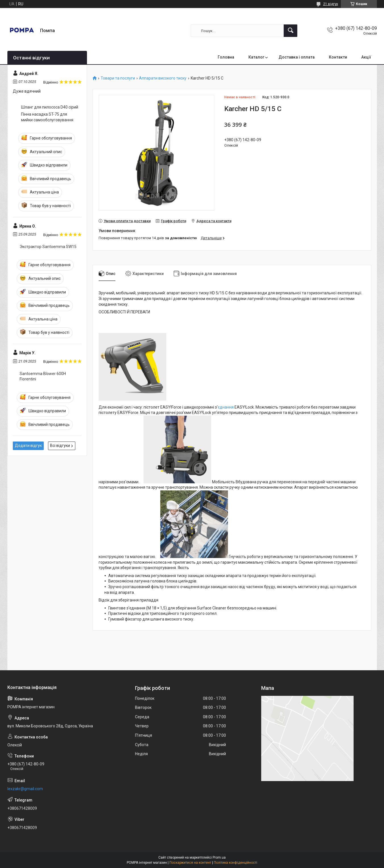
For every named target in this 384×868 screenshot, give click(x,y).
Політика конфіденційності (235, 863)
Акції (366, 57)
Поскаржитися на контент (190, 863)
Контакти (338, 57)
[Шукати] (290, 31)
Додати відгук (28, 446)
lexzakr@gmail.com (25, 789)
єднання (226, 407)
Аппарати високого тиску (163, 78)
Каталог (256, 57)
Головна (226, 57)
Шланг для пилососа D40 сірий (50, 107)
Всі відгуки (60, 446)
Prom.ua (219, 857)
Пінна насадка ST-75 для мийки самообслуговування (47, 117)
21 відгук (331, 4)
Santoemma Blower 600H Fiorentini (43, 376)
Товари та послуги (118, 78)
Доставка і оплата (297, 57)
